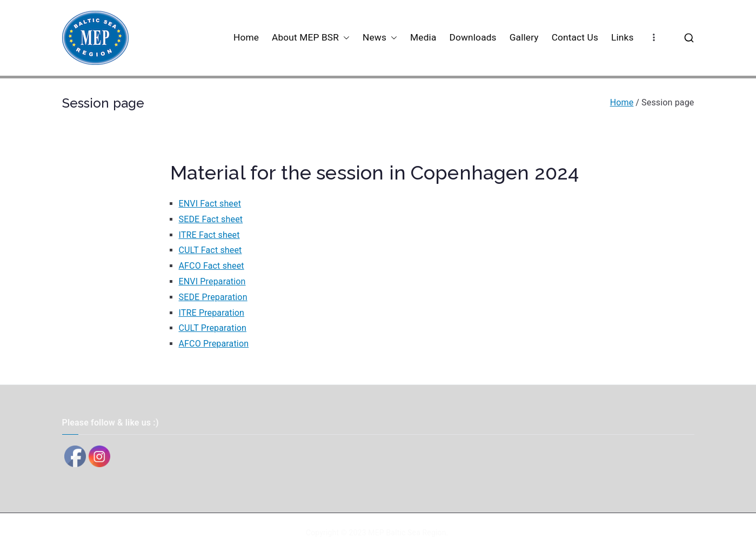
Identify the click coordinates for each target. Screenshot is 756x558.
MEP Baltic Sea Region (407, 533)
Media (423, 37)
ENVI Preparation (212, 281)
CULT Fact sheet (210, 250)
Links (623, 37)
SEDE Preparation (213, 297)
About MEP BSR (311, 38)
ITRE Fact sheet (209, 235)
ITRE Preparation (212, 313)
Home (246, 37)
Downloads (473, 37)
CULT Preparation (213, 328)
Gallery (524, 37)
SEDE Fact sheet (211, 219)
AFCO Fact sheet (212, 266)
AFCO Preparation (214, 344)
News (380, 38)
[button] (344, 38)
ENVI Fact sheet (210, 204)
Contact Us (575, 37)
